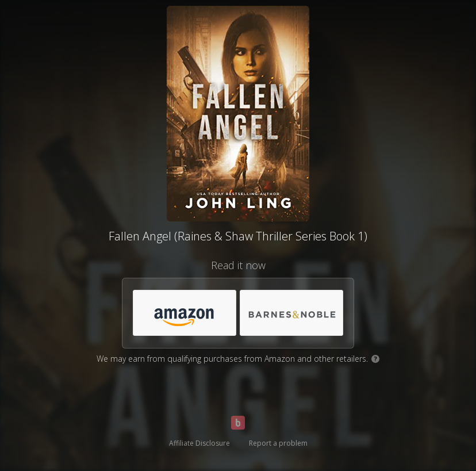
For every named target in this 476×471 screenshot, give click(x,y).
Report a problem (278, 443)
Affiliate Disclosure (199, 443)
